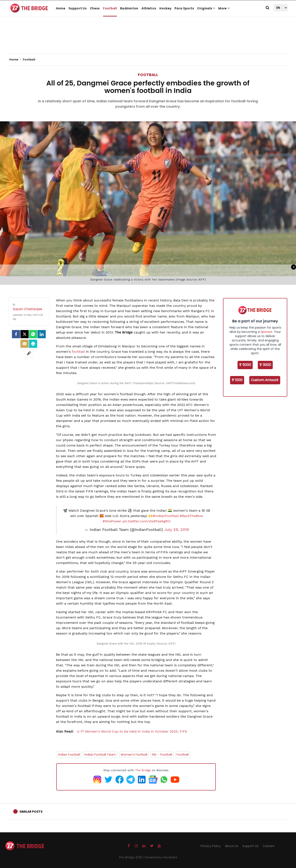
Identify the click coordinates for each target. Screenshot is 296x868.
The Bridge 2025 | (132, 857)
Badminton (129, 8)
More (224, 8)
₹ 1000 (237, 380)
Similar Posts (31, 812)
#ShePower (112, 521)
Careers (269, 846)
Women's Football (134, 755)
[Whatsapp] (33, 334)
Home (61, 8)
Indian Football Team (100, 755)
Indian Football (69, 755)
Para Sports (184, 8)
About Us (232, 846)
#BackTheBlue (191, 516)
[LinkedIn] (42, 334)
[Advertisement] (148, 41)
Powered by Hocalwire (161, 857)
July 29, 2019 (177, 530)
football (78, 352)
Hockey (165, 8)
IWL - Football (162, 755)
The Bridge (143, 770)
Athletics (149, 8)
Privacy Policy (211, 846)
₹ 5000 (245, 365)
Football (110, 8)
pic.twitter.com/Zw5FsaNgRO (147, 521)
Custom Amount (265, 380)
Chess (95, 8)
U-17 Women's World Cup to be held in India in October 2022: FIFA (122, 731)
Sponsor (267, 332)
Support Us (78, 8)
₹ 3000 (265, 365)
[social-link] (29, 353)
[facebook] (16, 334)
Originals (206, 8)
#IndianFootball (166, 516)
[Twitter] (25, 334)
